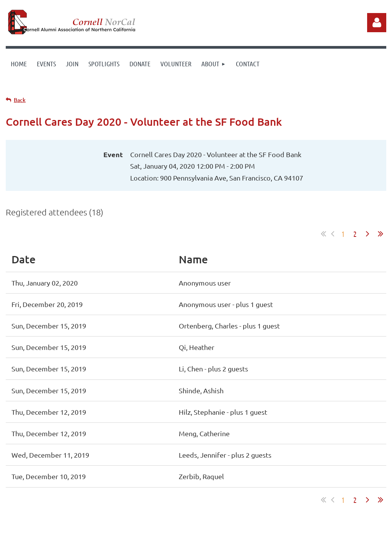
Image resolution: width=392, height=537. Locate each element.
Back (20, 100)
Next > (367, 234)
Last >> (381, 234)
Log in (377, 23)
